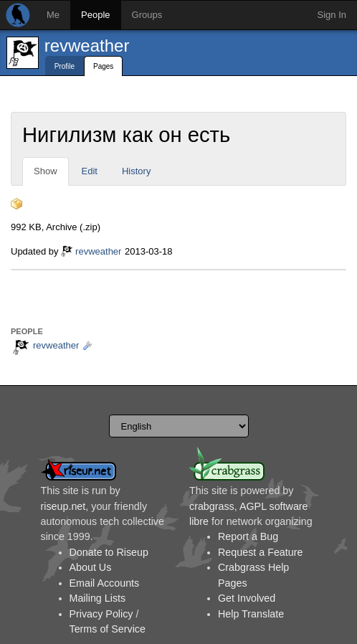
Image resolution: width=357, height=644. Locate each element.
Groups (147, 15)
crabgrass (212, 506)
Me (53, 15)
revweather (87, 46)
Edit (90, 171)
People (95, 15)
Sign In (332, 15)
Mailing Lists (98, 598)
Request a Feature (260, 552)
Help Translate (251, 614)
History (136, 171)
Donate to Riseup (109, 552)
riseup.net (63, 506)
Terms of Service (108, 629)
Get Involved (247, 598)
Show (46, 171)
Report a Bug (248, 536)
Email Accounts (105, 583)
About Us (91, 567)
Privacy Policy (101, 614)
